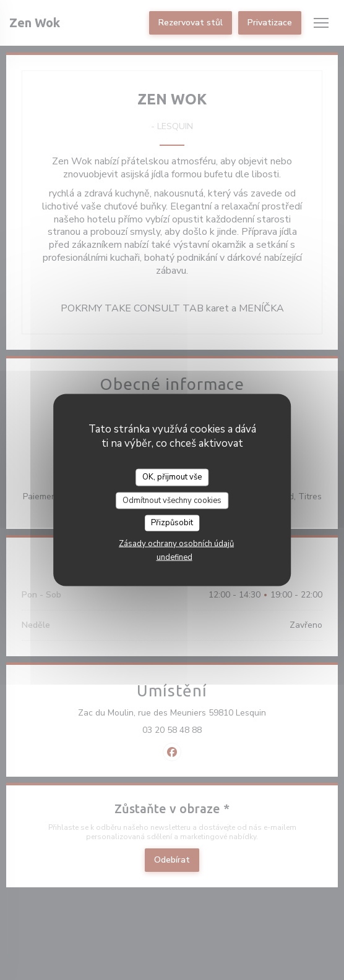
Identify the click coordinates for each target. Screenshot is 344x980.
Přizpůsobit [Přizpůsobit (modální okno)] (172, 523)
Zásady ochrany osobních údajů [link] (176, 543)
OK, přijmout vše (172, 477)
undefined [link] (174, 557)
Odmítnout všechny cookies (172, 500)
